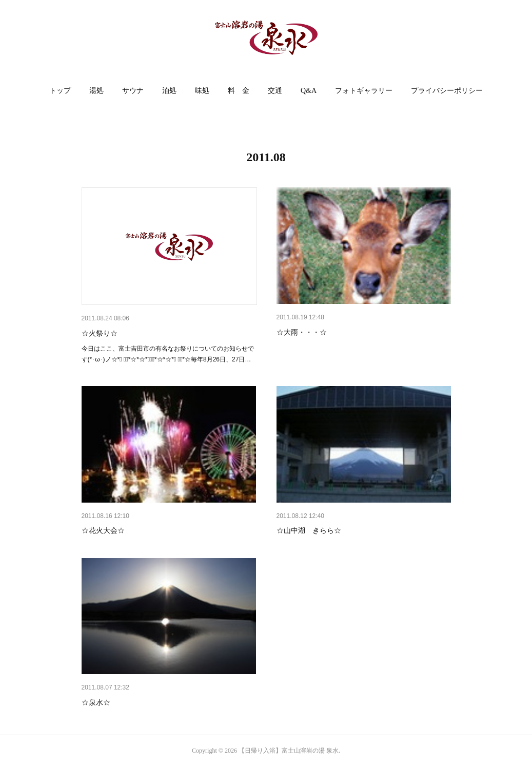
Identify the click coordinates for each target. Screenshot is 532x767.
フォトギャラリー (364, 91)
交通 (275, 91)
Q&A (309, 91)
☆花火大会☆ (103, 530)
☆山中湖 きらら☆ (309, 530)
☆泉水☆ (96, 702)
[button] (60, 91)
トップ (60, 91)
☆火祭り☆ (100, 333)
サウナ (133, 91)
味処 (202, 91)
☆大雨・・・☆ (302, 332)
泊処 (169, 91)
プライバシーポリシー (447, 91)
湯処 (96, 91)
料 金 (239, 91)
